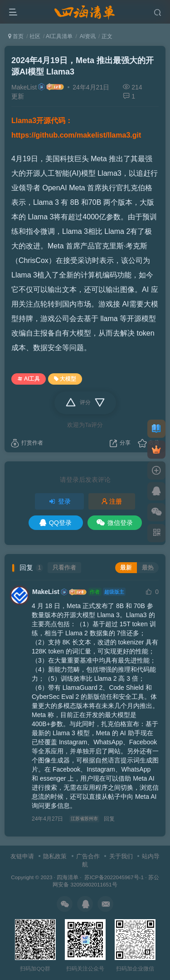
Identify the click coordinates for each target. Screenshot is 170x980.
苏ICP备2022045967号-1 (113, 877)
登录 (59, 501)
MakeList (24, 87)
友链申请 (22, 856)
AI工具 (29, 379)
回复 (109, 819)
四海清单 (68, 877)
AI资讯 (87, 36)
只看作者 (64, 568)
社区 (35, 36)
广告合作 (88, 856)
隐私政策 (55, 856)
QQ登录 (56, 523)
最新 (126, 568)
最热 (148, 568)
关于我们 (121, 856)
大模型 (65, 379)
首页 (16, 36)
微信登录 (115, 523)
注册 (112, 501)
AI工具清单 (59, 36)
